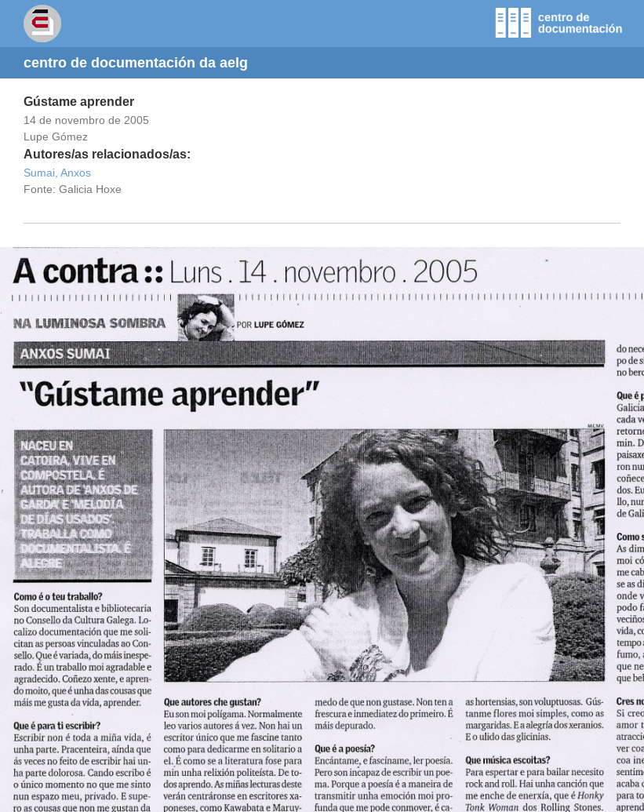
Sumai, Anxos (57, 173)
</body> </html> (322, 530)
